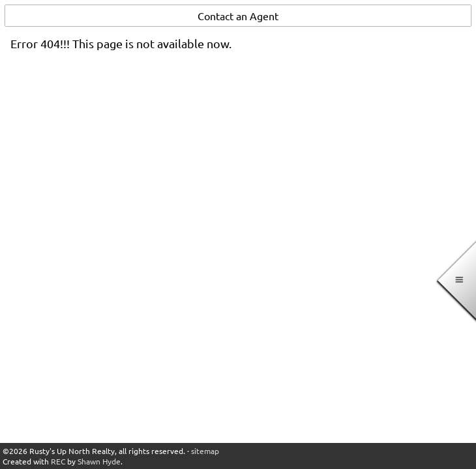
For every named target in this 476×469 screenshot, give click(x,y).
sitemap (205, 451)
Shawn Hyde (99, 461)
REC (58, 461)
